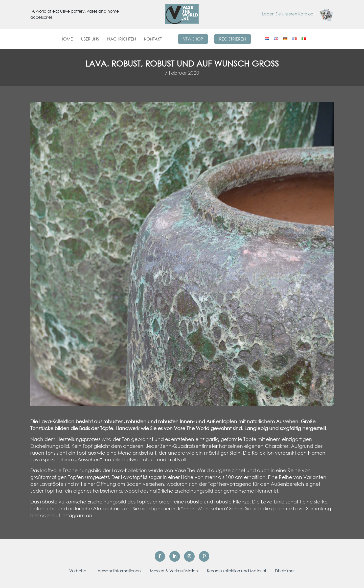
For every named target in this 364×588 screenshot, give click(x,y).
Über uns (90, 39)
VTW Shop (193, 39)
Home (67, 39)
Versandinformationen (119, 571)
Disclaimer (285, 571)
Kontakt (153, 39)
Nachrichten (122, 39)
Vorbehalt (79, 571)
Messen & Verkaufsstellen (174, 571)
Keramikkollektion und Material (236, 571)
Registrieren (233, 39)
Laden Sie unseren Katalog (298, 14)
